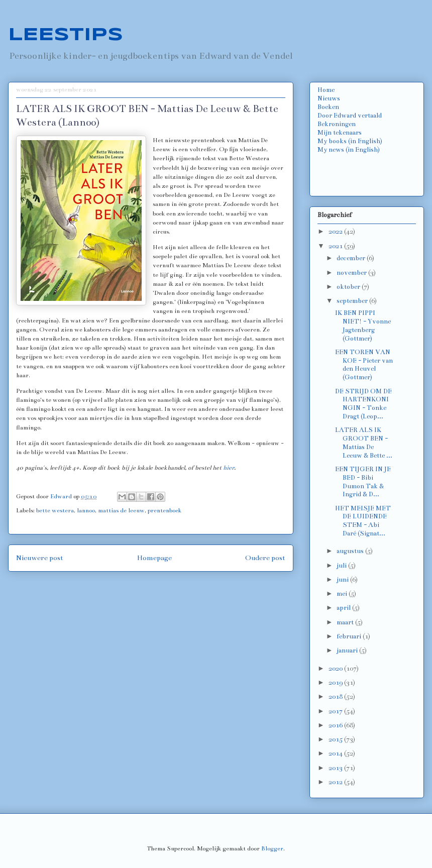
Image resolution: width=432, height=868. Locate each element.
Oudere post (265, 558)
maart (346, 622)
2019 (336, 683)
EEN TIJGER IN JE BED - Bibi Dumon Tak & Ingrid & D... (363, 482)
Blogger (272, 848)
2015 (336, 739)
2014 (336, 753)
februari (350, 636)
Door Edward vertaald (350, 116)
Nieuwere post (40, 558)
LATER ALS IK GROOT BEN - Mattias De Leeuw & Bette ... (364, 443)
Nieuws (329, 98)
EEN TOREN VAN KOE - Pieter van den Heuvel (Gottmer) (364, 365)
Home (326, 90)
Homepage (154, 558)
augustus (351, 551)
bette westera (55, 510)
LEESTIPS (66, 35)
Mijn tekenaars (340, 133)
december (352, 258)
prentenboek (165, 510)
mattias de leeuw (121, 510)
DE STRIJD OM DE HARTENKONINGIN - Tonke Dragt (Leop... (363, 404)
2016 (336, 725)
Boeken (328, 107)
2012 (336, 782)
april (344, 608)
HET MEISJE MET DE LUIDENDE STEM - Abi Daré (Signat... (363, 521)
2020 (336, 669)
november (352, 273)
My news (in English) (349, 150)
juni (343, 580)
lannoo (86, 510)
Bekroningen (337, 124)
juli (342, 566)
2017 (336, 711)
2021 (336, 246)
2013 (336, 768)
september (353, 301)
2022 (336, 232)
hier (229, 468)
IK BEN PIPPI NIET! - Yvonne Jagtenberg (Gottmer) (363, 325)
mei (343, 594)
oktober (349, 287)
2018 (336, 697)
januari (348, 650)
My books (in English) (350, 141)
